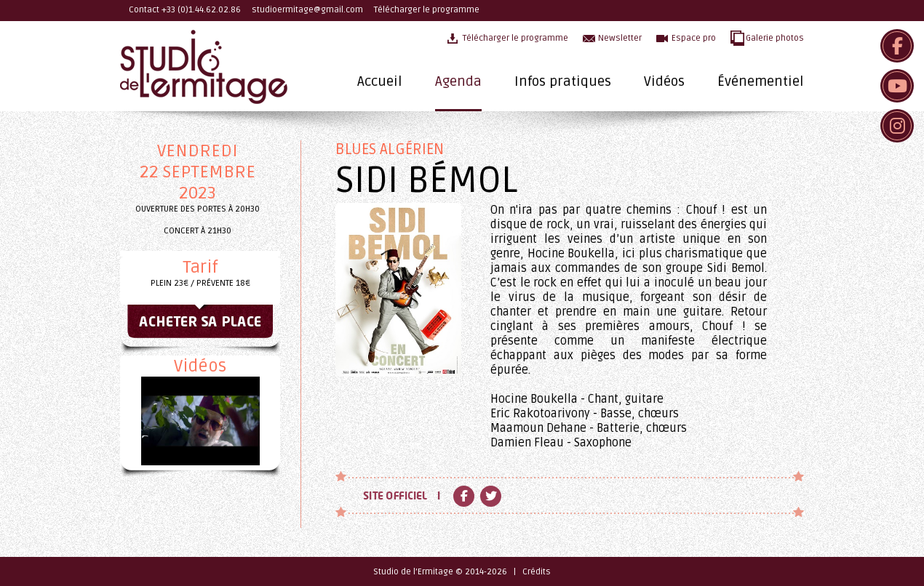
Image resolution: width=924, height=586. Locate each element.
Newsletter (620, 38)
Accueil (380, 81)
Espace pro (694, 38)
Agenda (458, 81)
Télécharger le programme (427, 10)
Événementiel (761, 81)
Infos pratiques (563, 81)
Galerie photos (775, 38)
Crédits (537, 572)
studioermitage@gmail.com (307, 10)
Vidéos (664, 81)
